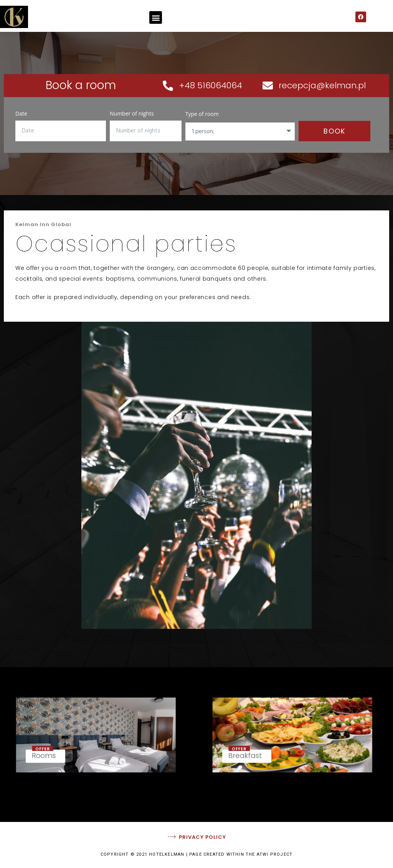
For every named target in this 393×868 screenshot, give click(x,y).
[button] (156, 17)
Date (21, 113)
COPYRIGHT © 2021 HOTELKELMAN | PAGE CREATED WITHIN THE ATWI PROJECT (196, 854)
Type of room (202, 114)
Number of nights (132, 113)
